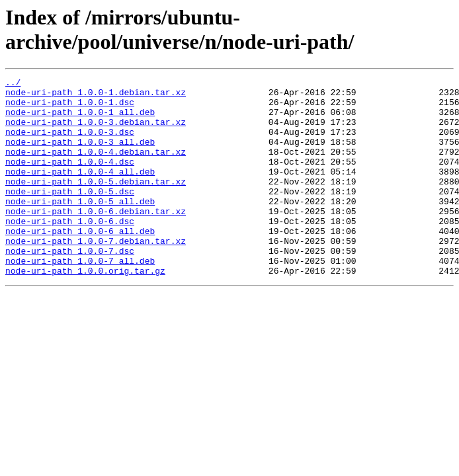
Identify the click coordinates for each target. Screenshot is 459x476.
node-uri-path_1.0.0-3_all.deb (80, 155)
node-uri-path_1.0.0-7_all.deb (80, 298)
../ (13, 84)
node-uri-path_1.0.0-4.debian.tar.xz (96, 167)
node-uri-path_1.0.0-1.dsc (70, 108)
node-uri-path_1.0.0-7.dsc (70, 286)
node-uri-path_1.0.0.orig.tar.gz (85, 310)
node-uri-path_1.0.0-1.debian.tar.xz (96, 96)
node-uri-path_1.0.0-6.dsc (70, 251)
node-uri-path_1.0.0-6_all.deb (80, 262)
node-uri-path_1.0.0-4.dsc (70, 179)
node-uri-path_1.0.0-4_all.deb (80, 191)
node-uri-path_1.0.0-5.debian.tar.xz (96, 203)
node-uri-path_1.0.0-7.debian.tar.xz (96, 274)
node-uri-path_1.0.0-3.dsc (70, 143)
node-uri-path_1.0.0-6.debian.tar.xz (96, 239)
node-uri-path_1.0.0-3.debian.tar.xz (96, 132)
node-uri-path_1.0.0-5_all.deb (80, 227)
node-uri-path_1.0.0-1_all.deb (80, 120)
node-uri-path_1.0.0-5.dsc (70, 215)
